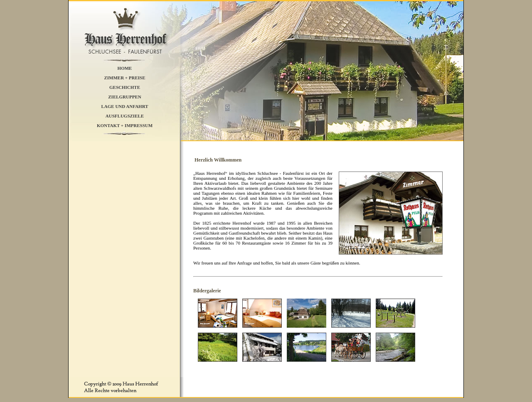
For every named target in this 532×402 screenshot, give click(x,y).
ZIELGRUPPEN (124, 96)
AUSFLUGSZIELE (125, 115)
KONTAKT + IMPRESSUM (125, 125)
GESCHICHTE (125, 87)
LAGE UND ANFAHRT (124, 106)
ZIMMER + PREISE (124, 77)
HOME (125, 68)
